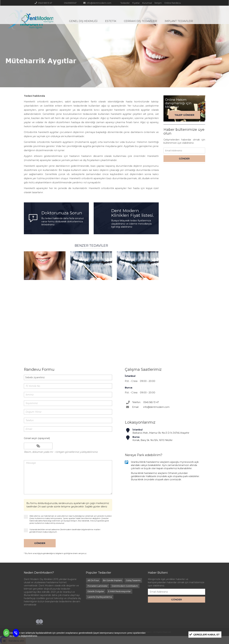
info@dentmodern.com (97, 3)
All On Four (93, 580)
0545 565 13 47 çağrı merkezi (68, 331)
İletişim (158, 3)
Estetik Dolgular (96, 591)
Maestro (51, 622)
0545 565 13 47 (43, 3)
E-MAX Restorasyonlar (119, 591)
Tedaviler (125, 3)
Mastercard (39, 622)
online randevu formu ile (168, 331)
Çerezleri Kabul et (206, 635)
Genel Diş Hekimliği (83, 21)
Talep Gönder (184, 115)
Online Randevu (172, 3)
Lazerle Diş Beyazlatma (100, 597)
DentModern (38, 21)
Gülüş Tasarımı (133, 580)
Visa (28, 622)
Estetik (111, 21)
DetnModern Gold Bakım (125, 586)
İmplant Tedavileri (179, 21)
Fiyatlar (136, 3)
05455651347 (68, 3)
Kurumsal (147, 3)
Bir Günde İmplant (112, 580)
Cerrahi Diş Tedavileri (141, 21)
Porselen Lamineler (98, 586)
